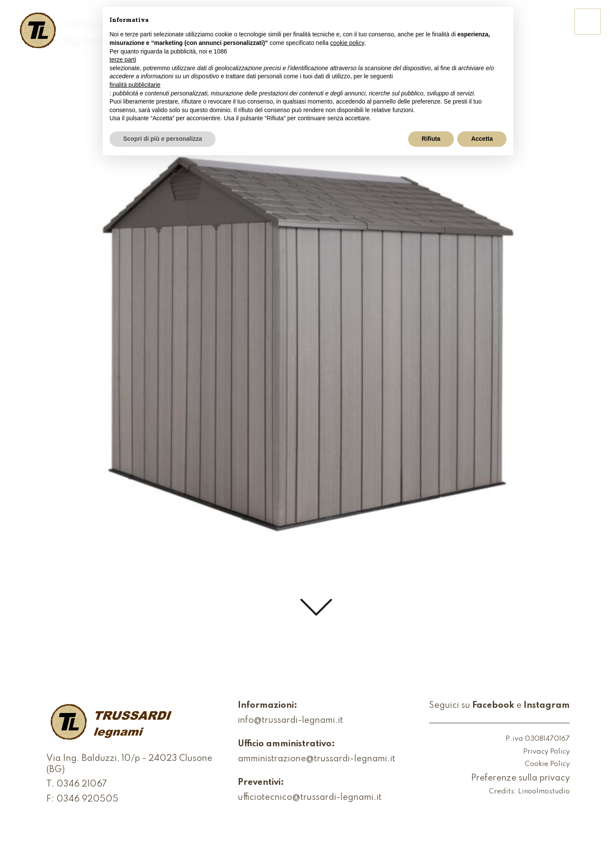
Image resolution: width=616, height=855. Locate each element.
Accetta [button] (482, 139)
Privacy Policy (546, 752)
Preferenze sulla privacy (520, 778)
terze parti (123, 59)
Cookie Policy (547, 764)
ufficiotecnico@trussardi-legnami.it (310, 798)
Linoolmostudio (544, 792)
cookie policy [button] (347, 43)
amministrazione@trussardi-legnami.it (317, 759)
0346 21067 (82, 784)
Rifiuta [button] (431, 139)
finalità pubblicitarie (135, 85)
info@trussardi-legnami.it (290, 721)
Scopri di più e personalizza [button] (163, 139)
